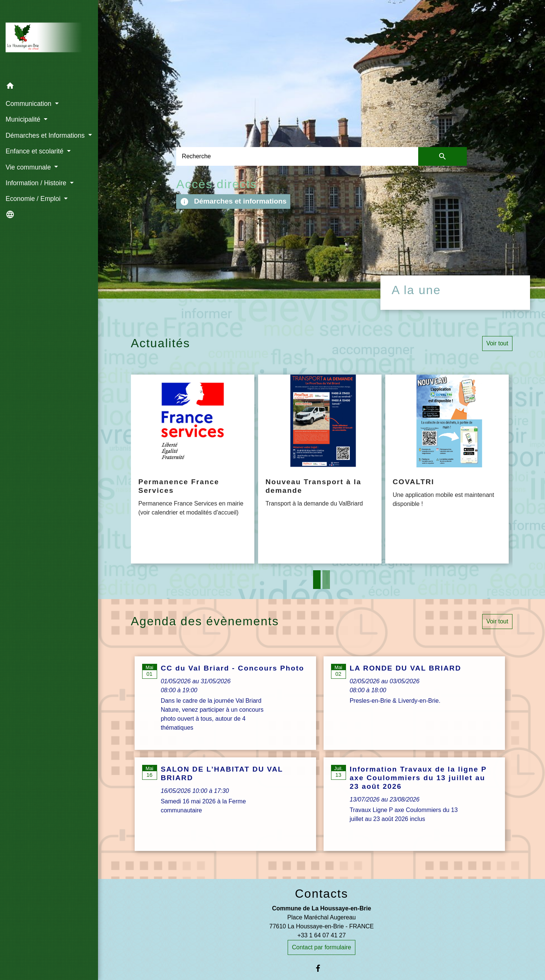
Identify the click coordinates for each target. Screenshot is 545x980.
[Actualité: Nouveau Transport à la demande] (320, 469)
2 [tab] (326, 580)
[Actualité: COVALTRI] (447, 469)
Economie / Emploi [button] (34, 199)
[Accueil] (49, 39)
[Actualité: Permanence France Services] (193, 469)
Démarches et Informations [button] (46, 135)
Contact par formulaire (321, 947)
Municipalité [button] (24, 119)
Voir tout (497, 343)
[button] (49, 87)
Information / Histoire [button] (37, 183)
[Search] (297, 156)
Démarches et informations (233, 202)
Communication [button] (29, 104)
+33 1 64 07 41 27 (322, 935)
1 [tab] (317, 580)
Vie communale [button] (29, 167)
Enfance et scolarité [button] (35, 151)
